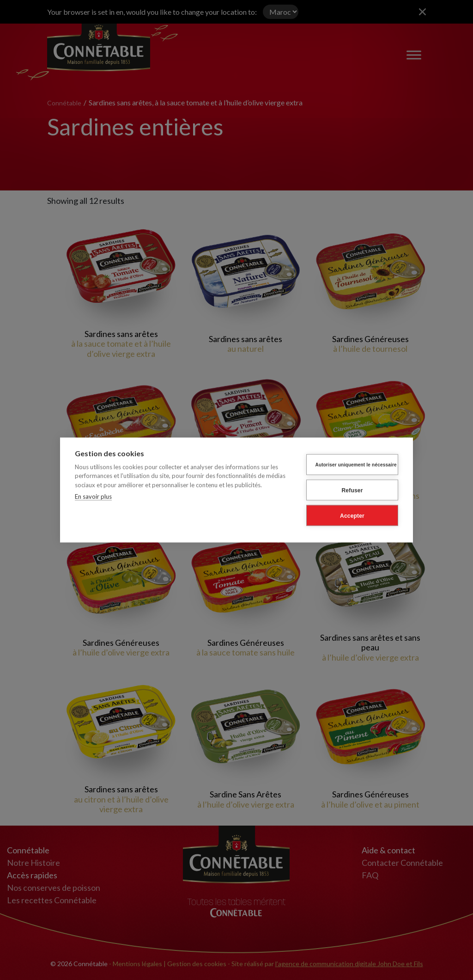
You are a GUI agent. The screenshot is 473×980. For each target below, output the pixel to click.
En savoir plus (93, 496)
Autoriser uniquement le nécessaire (356, 464)
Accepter (352, 515)
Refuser (352, 490)
